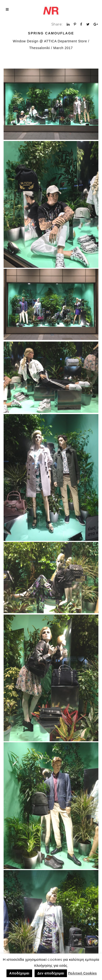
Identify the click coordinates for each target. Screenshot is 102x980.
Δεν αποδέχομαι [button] (51, 973)
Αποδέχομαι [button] (19, 973)
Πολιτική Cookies (83, 973)
